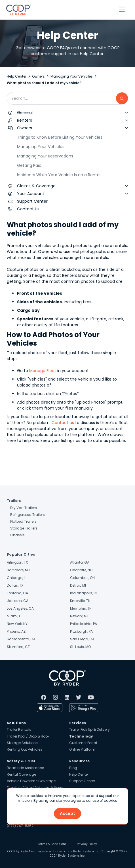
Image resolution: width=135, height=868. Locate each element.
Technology (81, 736)
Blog (73, 768)
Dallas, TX (15, 585)
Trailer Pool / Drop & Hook (28, 736)
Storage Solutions (22, 743)
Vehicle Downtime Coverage (31, 781)
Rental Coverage (21, 774)
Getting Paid (29, 165)
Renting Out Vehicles (25, 749)
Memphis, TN (81, 608)
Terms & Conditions (52, 844)
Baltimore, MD (18, 570)
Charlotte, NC (81, 570)
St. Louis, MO (80, 647)
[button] (122, 10)
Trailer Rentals (19, 729)
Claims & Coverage (36, 186)
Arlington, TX (17, 562)
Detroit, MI (78, 585)
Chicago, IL (16, 578)
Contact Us (28, 209)
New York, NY (17, 624)
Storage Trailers (24, 528)
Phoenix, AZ (16, 631)
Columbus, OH (82, 578)
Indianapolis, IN (83, 593)
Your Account (31, 194)
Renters (25, 120)
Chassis (17, 535)
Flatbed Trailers (23, 521)
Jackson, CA (18, 601)
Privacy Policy (87, 844)
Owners (38, 76)
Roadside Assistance (25, 768)
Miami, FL (14, 616)
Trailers (14, 501)
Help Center (17, 76)
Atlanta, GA (80, 562)
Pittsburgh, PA (81, 631)
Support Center (32, 201)
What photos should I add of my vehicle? (44, 83)
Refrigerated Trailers (28, 515)
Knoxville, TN (80, 601)
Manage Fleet (42, 371)
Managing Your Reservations (45, 156)
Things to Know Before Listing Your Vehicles (60, 137)
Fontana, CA (17, 593)
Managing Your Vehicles (72, 76)
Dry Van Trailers (24, 508)
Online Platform (82, 749)
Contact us (63, 423)
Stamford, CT (18, 647)
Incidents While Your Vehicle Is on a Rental (59, 175)
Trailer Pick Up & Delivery (89, 729)
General (25, 113)
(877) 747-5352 (20, 826)
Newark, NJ (79, 616)
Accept (67, 813)
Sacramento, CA (21, 639)
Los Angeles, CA (20, 608)
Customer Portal (83, 743)
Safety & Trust (21, 761)
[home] (17, 10)
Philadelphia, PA (84, 624)
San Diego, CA (82, 639)
